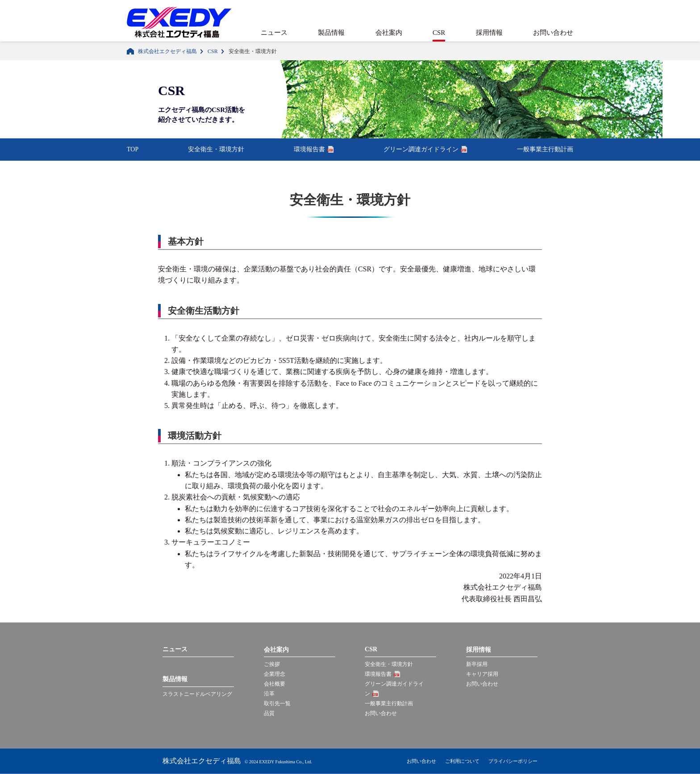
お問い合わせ (553, 33)
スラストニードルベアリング (197, 694)
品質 (269, 713)
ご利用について (462, 761)
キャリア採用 (482, 674)
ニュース (274, 33)
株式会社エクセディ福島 (167, 51)
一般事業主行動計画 (545, 149)
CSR (439, 33)
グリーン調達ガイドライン (421, 149)
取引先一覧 (277, 703)
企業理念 (275, 674)
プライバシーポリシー (513, 761)
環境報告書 (309, 149)
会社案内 (389, 33)
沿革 (269, 694)
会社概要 (275, 684)
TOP (133, 149)
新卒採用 (477, 664)
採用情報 (489, 33)
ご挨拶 (272, 664)
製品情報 (331, 33)
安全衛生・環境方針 (216, 149)
